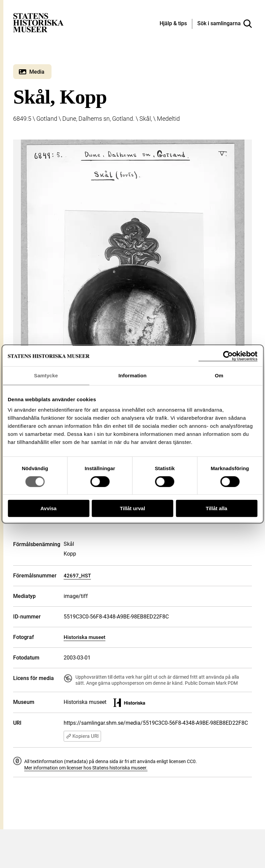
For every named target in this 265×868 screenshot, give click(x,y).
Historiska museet (85, 637)
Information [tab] (133, 375)
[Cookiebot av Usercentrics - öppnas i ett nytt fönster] (228, 356)
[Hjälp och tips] (173, 24)
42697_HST (77, 576)
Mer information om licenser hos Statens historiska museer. (86, 768)
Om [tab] (219, 375)
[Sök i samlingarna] (225, 24)
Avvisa (48, 508)
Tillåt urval (132, 508)
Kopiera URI (82, 736)
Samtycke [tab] (46, 375)
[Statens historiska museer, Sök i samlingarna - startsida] (38, 22)
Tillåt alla (217, 508)
